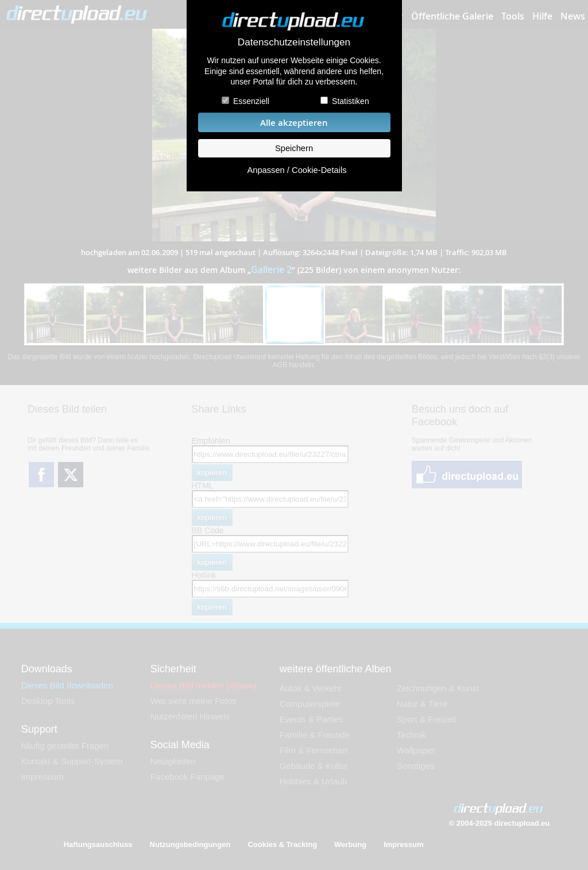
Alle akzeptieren (294, 123)
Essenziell (251, 101)
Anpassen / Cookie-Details (297, 170)
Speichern (294, 148)
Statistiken (351, 101)
